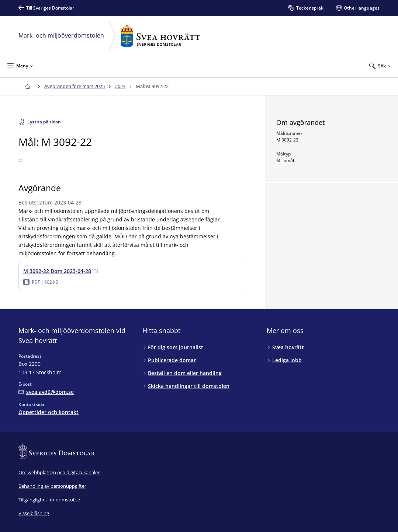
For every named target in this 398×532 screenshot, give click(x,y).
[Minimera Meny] (20, 66)
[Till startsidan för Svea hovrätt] (27, 86)
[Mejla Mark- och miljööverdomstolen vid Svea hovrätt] (46, 392)
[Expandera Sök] (380, 66)
